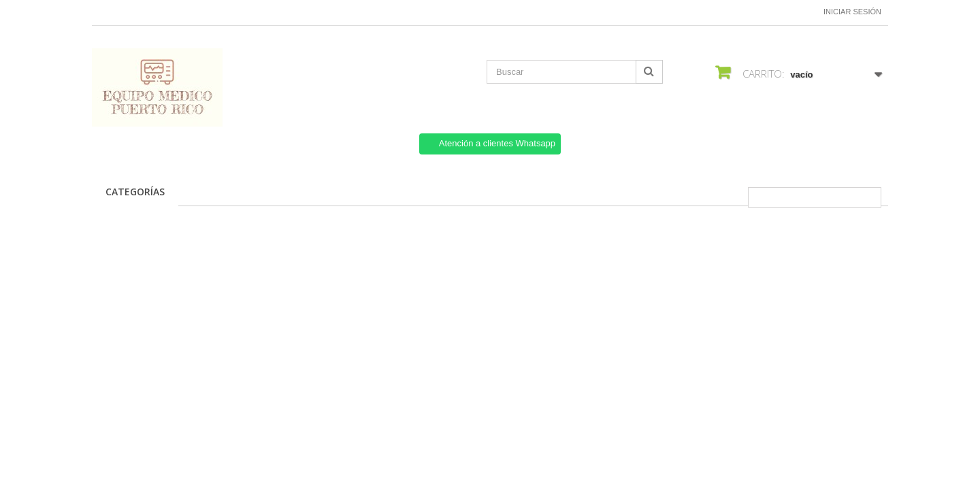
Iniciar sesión (852, 12)
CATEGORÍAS (135, 192)
